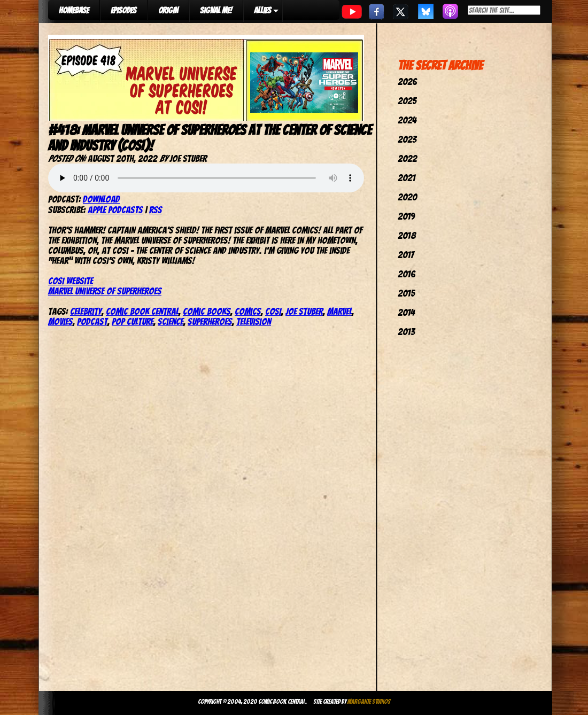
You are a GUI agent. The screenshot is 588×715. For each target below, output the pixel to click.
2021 (407, 178)
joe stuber (304, 311)
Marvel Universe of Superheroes (105, 291)
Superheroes (210, 321)
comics (248, 311)
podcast (92, 321)
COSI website (71, 281)
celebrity (86, 311)
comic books (207, 311)
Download (101, 199)
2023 (407, 139)
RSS (156, 210)
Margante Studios (369, 701)
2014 (406, 312)
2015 (406, 293)
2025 (407, 101)
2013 (406, 332)
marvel (339, 311)
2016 (407, 274)
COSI (273, 311)
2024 (407, 120)
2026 (407, 81)
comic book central (142, 311)
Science (171, 321)
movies (60, 321)
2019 (406, 216)
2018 (407, 235)
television (254, 321)
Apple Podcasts (115, 210)
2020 (407, 197)
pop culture (133, 321)
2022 (407, 158)
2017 (406, 255)
